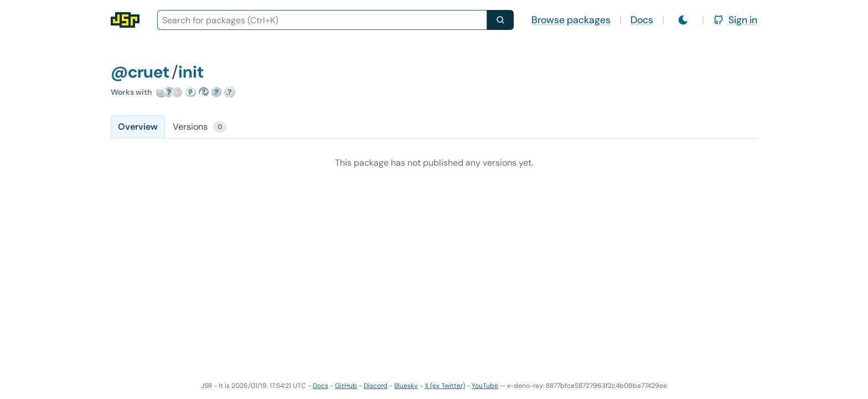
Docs (642, 20)
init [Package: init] (191, 72)
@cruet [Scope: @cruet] (140, 72)
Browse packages (571, 20)
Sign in (735, 20)
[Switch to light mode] (683, 20)
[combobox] (322, 20)
